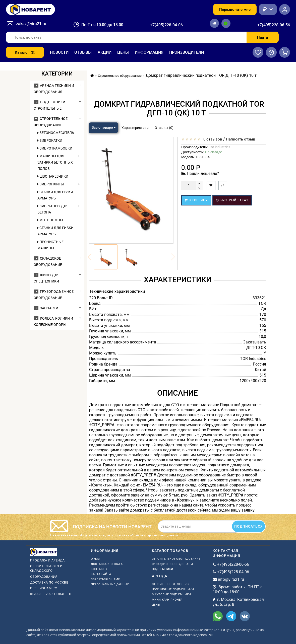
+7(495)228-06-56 (274, 25)
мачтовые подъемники (171, 594)
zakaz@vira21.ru (31, 24)
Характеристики (135, 128)
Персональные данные (110, 584)
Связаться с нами (106, 579)
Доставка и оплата (107, 564)
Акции (105, 52)
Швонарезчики (53, 176)
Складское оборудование (173, 564)
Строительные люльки (171, 584)
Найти (263, 37)
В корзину (196, 200)
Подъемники (163, 569)
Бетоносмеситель (56, 133)
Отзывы (83, 52)
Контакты (99, 569)
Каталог (25, 52)
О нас (95, 559)
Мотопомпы (50, 220)
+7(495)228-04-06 (166, 25)
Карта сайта (101, 574)
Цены (123, 52)
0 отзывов (212, 139)
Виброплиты (51, 184)
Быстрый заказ (232, 200)
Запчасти (46, 308)
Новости (59, 52)
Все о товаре (104, 127)
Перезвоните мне (235, 10)
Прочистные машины (50, 245)
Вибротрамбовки (55, 148)
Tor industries (220, 147)
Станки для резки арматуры (55, 195)
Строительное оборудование (176, 559)
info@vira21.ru (231, 579)
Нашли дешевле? (203, 173)
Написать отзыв (241, 139)
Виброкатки (50, 140)
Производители (187, 52)
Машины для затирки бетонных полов (55, 162)
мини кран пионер (167, 600)
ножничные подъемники (173, 589)
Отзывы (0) (164, 128)
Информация (149, 52)
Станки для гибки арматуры (55, 231)
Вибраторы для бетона (53, 209)
